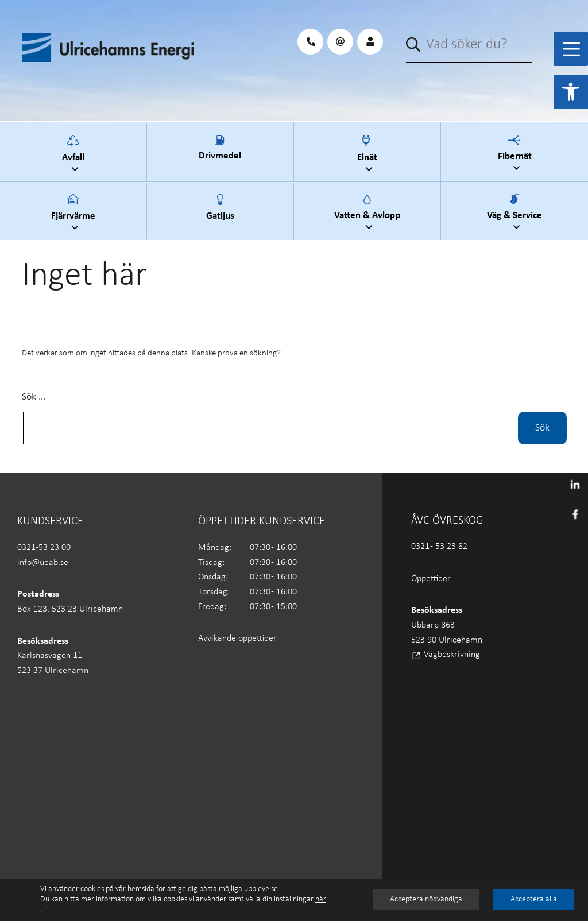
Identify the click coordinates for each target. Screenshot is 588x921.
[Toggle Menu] (571, 49)
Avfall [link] (75, 155)
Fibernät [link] (516, 155)
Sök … (34, 397)
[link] (571, 92)
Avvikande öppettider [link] (237, 638)
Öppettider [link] (431, 579)
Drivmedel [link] (220, 154)
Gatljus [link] (220, 214)
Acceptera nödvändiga (426, 899)
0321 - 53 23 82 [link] (439, 547)
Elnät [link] (369, 155)
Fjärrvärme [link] (75, 214)
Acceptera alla (534, 899)
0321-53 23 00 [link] (44, 548)
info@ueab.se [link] (43, 563)
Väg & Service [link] (516, 214)
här (321, 899)
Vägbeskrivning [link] (452, 655)
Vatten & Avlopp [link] (369, 214)
